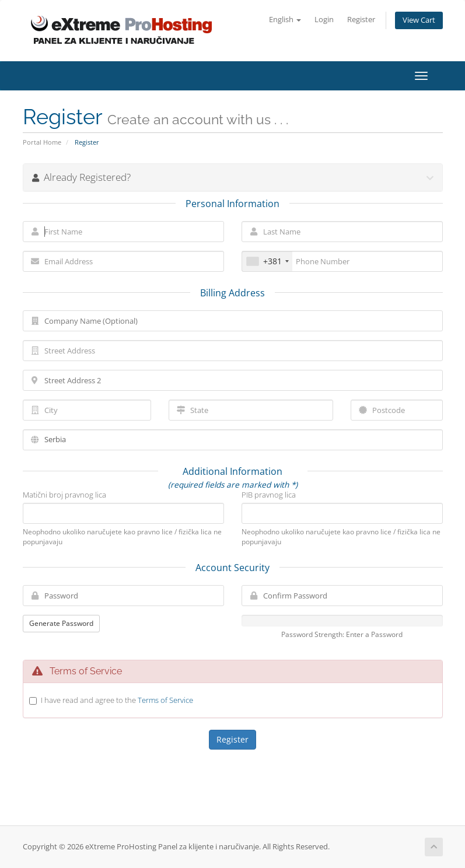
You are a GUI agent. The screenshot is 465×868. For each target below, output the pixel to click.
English (285, 20)
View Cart (419, 20)
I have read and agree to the (117, 700)
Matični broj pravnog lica (64, 495)
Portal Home (42, 142)
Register (361, 20)
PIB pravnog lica (269, 495)
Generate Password (61, 623)
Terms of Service (165, 700)
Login (324, 20)
